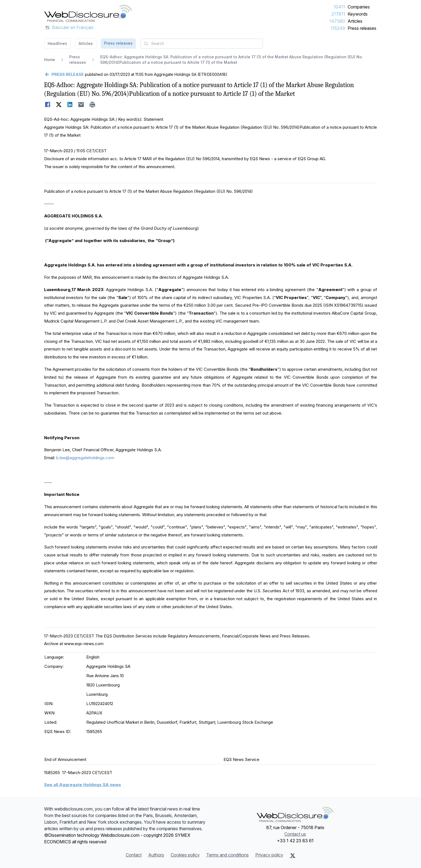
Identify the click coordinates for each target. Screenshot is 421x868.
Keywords (358, 14)
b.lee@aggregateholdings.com (85, 458)
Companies (359, 7)
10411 (339, 7)
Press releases (362, 28)
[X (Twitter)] (293, 855)
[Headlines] (88, 13)
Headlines (57, 43)
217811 (338, 14)
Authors (156, 855)
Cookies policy (185, 855)
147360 (337, 21)
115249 (338, 28)
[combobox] (202, 44)
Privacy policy (269, 855)
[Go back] (64, 74)
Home (50, 60)
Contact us (295, 834)
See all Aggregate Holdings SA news (83, 785)
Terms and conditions (227, 855)
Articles (355, 21)
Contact (134, 855)
